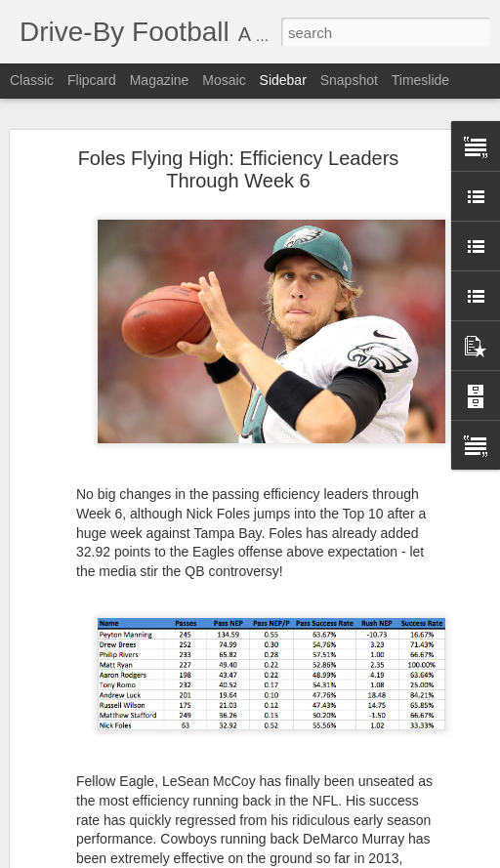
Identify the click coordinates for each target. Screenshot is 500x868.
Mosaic (224, 80)
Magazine (160, 80)
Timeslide (420, 80)
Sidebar (283, 80)
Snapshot (349, 80)
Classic (32, 80)
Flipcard (92, 80)
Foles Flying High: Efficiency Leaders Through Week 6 (239, 165)
